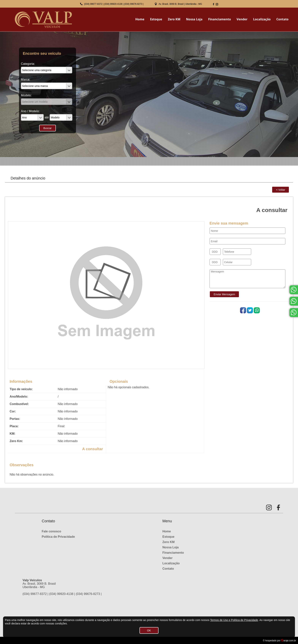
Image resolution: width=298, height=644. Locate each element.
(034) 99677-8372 (93, 4)
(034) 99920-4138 (113, 4)
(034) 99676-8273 (133, 4)
